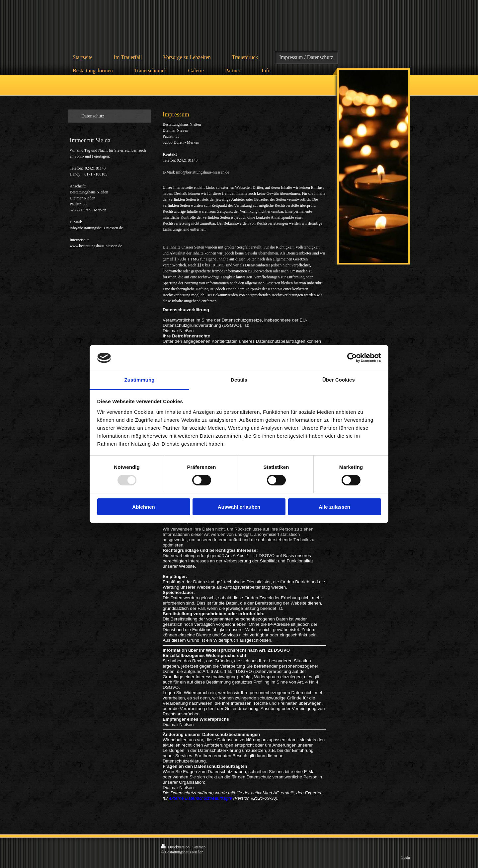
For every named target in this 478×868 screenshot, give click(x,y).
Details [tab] (239, 380)
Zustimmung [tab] (140, 380)
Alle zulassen (334, 507)
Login (406, 857)
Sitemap (199, 847)
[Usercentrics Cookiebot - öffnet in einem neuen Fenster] (352, 358)
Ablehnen (143, 507)
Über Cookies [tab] (339, 380)
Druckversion (176, 847)
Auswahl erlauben (239, 507)
